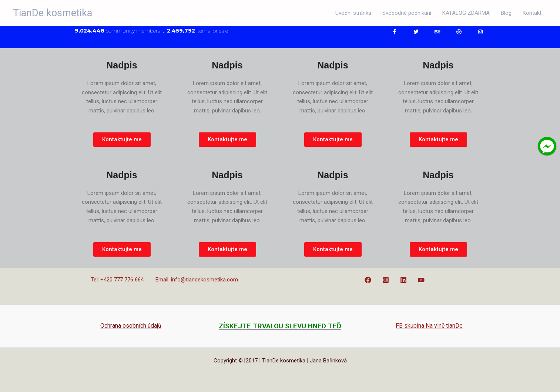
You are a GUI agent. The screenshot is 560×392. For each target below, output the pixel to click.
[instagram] (387, 280)
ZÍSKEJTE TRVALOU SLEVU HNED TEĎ (280, 326)
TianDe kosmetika (53, 13)
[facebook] (369, 280)
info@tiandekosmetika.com (204, 280)
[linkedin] (405, 280)
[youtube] (422, 280)
